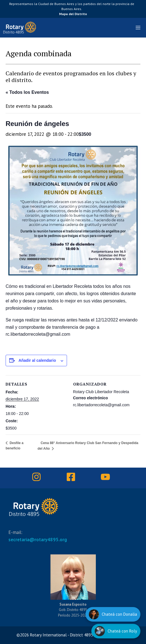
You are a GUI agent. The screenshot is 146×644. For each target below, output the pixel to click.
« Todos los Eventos (27, 92)
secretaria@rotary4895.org (38, 540)
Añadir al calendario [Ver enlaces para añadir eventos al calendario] (37, 360)
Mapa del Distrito (73, 14)
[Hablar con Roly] (116, 631)
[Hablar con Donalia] (113, 614)
